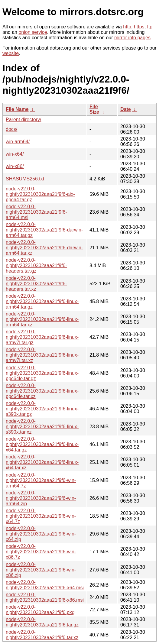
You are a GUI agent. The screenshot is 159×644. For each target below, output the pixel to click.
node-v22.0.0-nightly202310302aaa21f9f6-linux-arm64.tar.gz (42, 301)
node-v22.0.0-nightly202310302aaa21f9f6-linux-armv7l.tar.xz (42, 355)
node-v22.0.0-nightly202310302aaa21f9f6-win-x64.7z (41, 516)
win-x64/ (15, 154)
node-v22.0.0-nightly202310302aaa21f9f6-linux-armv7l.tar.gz (42, 337)
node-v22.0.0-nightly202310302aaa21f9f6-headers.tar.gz (36, 265)
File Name (17, 109)
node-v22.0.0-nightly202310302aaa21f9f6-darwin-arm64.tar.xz (44, 248)
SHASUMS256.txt (25, 179)
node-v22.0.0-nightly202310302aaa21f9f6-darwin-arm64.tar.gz (44, 230)
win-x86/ (15, 166)
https (139, 27)
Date (126, 109)
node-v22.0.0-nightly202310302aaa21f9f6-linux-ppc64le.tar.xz (42, 391)
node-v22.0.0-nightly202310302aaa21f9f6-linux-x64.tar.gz (42, 444)
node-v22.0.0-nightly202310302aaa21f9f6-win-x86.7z (41, 552)
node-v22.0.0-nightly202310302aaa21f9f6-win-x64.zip (41, 534)
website (11, 53)
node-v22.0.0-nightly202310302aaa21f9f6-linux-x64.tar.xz (42, 462)
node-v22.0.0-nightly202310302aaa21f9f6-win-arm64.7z (41, 480)
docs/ (11, 129)
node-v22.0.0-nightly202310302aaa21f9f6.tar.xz (42, 635)
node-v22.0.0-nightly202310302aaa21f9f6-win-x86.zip (41, 570)
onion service (33, 32)
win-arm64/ (18, 142)
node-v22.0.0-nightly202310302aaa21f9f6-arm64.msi (36, 212)
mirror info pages (132, 38)
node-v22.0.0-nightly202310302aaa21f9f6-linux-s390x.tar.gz (42, 409)
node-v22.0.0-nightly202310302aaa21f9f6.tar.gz (42, 622)
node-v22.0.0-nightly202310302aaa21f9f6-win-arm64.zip (41, 498)
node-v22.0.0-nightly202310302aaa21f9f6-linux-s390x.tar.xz (42, 427)
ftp (150, 27)
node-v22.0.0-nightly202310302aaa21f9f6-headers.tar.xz (36, 284)
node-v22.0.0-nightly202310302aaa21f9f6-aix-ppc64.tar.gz (40, 194)
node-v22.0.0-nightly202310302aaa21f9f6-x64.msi (45, 585)
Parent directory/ (23, 120)
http (127, 27)
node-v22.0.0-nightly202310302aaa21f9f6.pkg (40, 610)
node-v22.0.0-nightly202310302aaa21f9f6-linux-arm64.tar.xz (42, 319)
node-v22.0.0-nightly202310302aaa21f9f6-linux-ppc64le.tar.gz (42, 373)
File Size (94, 109)
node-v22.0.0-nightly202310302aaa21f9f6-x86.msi (45, 597)
